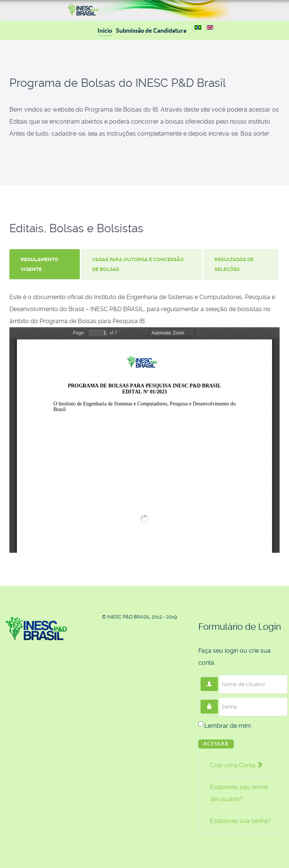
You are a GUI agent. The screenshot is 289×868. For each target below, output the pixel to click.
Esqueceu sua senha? (240, 821)
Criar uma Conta (236, 765)
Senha (218, 700)
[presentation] (45, 264)
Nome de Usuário (218, 677)
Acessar (216, 744)
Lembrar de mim (228, 726)
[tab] (45, 264)
